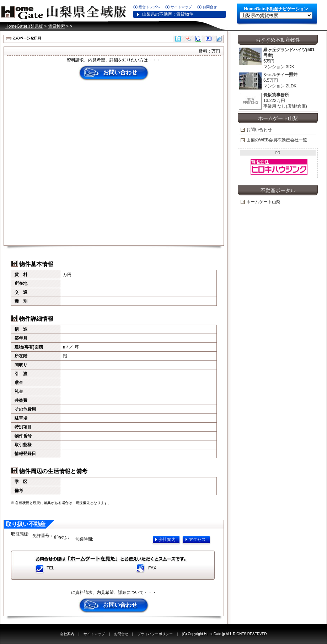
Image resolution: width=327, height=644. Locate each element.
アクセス (197, 540)
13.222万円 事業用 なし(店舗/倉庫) (273, 101)
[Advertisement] (77, 163)
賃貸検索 (57, 26)
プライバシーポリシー (155, 634)
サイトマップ (181, 7)
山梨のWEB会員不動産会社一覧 (277, 140)
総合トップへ (149, 7)
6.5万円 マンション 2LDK (268, 81)
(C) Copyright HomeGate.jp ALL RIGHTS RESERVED (224, 634)
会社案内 (167, 540)
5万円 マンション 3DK (277, 59)
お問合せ (210, 7)
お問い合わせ (120, 72)
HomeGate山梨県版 (66, 11)
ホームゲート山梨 (263, 202)
